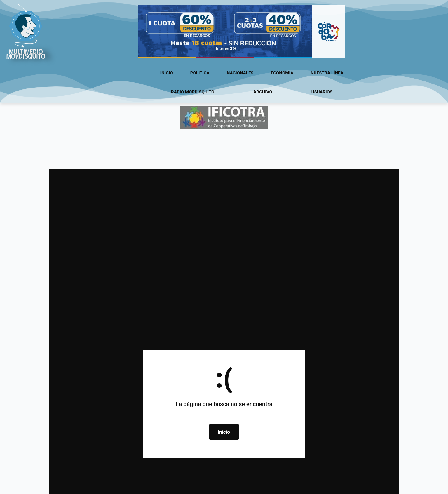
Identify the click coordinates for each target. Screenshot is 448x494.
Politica (200, 73)
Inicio (167, 73)
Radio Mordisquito (193, 92)
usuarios (322, 92)
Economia (282, 73)
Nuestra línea (327, 73)
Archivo (263, 92)
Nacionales (240, 73)
